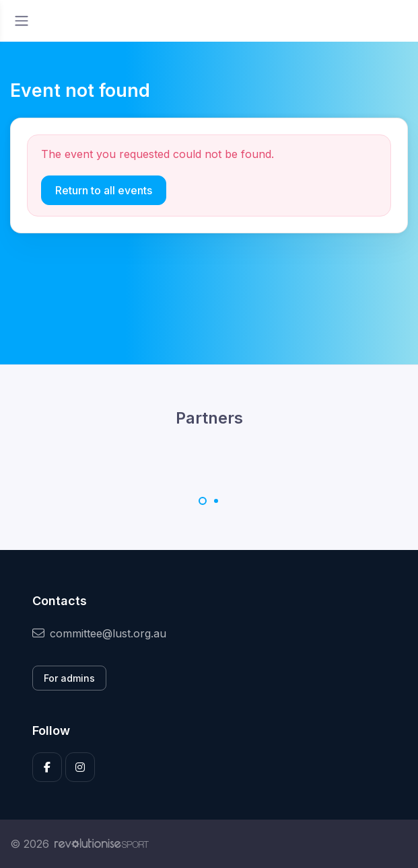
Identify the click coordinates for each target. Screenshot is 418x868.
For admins (69, 678)
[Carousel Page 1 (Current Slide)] (203, 501)
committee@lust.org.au (99, 633)
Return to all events (104, 190)
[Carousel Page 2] (216, 501)
